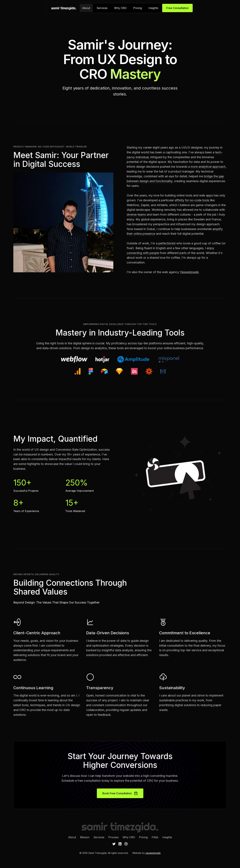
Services (102, 8)
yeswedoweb (153, 853)
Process (113, 837)
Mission (85, 837)
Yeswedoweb (189, 272)
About (86, 8)
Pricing (137, 8)
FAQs (155, 837)
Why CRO (120, 8)
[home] (64, 8)
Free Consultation (177, 8)
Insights (153, 8)
